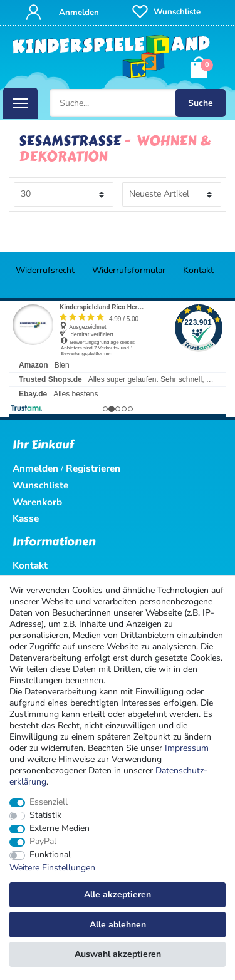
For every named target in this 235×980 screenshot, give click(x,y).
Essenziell (49, 802)
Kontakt (198, 270)
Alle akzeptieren (118, 895)
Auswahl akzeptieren (118, 954)
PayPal (43, 842)
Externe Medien (60, 828)
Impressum (187, 748)
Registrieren (93, 468)
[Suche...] (138, 103)
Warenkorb (37, 502)
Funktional (50, 855)
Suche (201, 103)
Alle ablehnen (118, 925)
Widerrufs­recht (45, 270)
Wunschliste (40, 485)
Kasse (26, 518)
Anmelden (35, 468)
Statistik (45, 815)
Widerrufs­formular (129, 270)
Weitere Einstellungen (52, 868)
